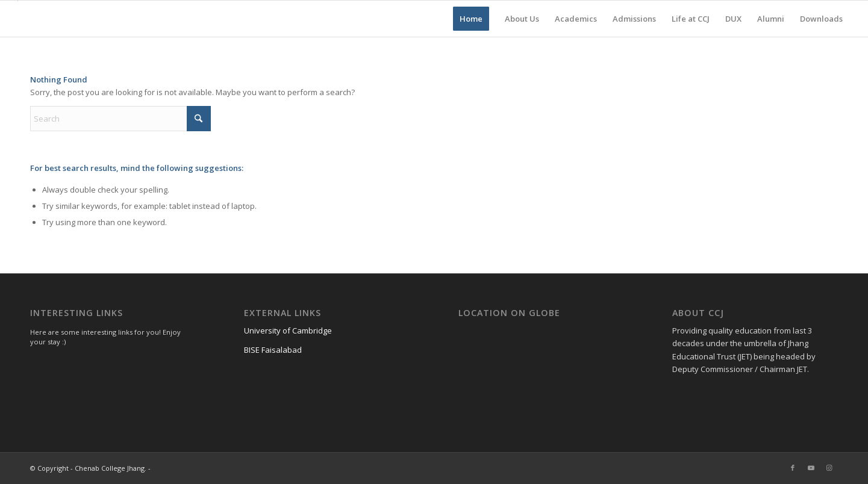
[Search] (120, 119)
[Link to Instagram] (829, 468)
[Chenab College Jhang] (18, 19)
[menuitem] (471, 19)
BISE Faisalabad (273, 350)
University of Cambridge (288, 330)
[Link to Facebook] (793, 468)
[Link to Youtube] (811, 468)
